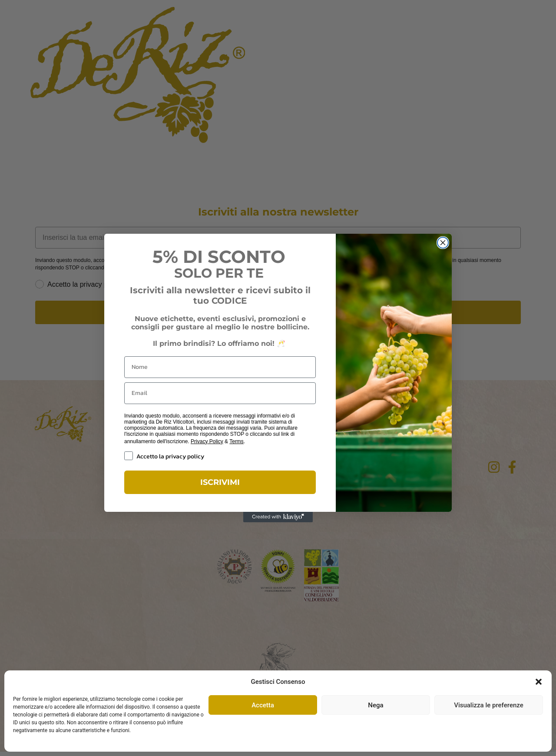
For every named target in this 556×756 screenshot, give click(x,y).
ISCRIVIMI (220, 482)
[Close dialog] (443, 243)
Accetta (263, 705)
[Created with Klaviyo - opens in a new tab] (278, 517)
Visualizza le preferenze (489, 705)
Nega (376, 705)
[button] (539, 682)
